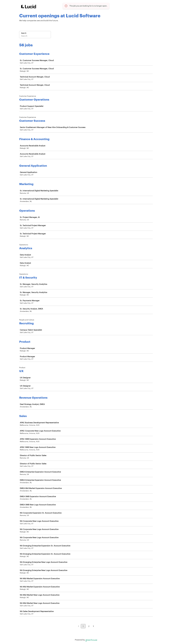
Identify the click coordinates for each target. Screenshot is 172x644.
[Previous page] (79, 626)
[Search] (35, 36)
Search (24, 33)
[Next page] (93, 626)
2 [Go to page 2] (89, 626)
